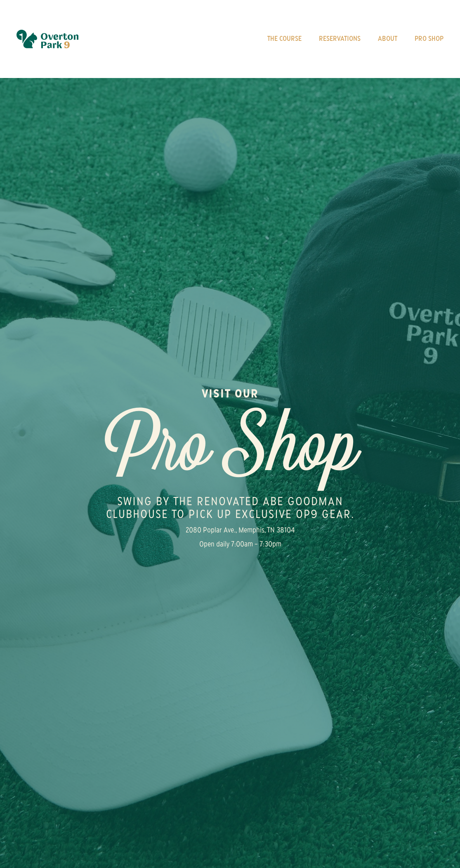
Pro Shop (429, 39)
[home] (47, 39)
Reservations (340, 39)
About (388, 39)
